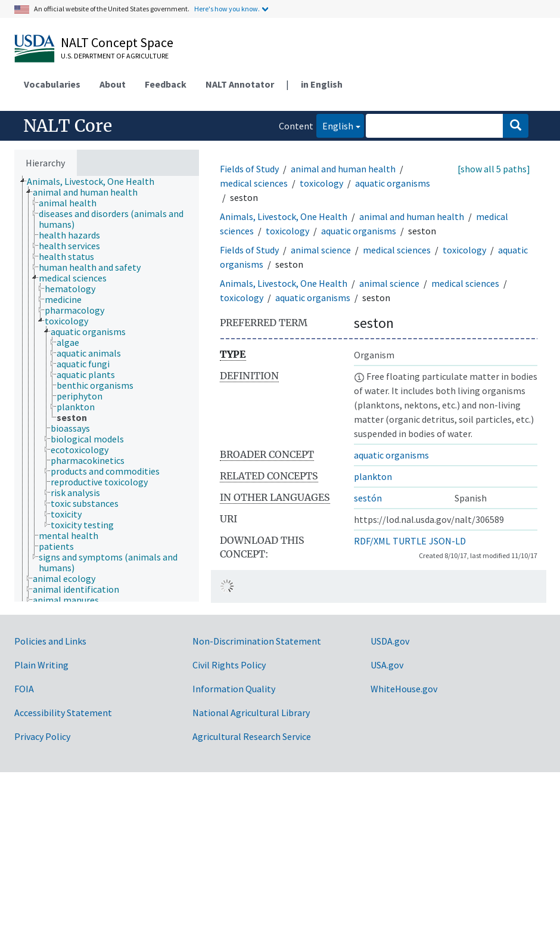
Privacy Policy (42, 736)
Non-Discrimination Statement (257, 641)
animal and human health (343, 169)
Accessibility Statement (63, 713)
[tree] (107, 389)
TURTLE (410, 541)
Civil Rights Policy (229, 665)
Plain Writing (41, 665)
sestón (368, 498)
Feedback (166, 84)
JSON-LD (447, 541)
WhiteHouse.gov (404, 689)
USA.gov (387, 665)
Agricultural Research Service (252, 736)
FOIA (24, 689)
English (335, 125)
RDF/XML (372, 541)
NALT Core (68, 126)
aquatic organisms (393, 183)
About (113, 84)
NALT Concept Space (117, 42)
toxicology (321, 183)
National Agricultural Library (251, 713)
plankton (373, 476)
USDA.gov (390, 641)
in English (322, 84)
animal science (321, 250)
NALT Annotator (240, 84)
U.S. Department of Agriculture (115, 56)
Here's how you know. (227, 9)
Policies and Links (50, 641)
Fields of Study (249, 169)
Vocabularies (52, 84)
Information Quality (234, 689)
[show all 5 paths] (494, 169)
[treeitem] (96, 181)
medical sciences (254, 183)
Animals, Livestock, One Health (284, 216)
